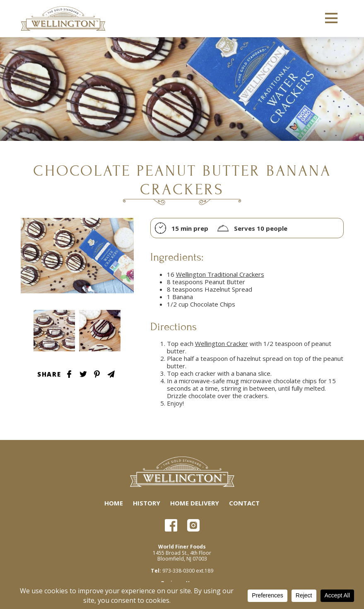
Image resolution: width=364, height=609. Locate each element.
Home (114, 503)
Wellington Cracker (222, 343)
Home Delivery (195, 503)
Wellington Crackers (64, 19)
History (147, 503)
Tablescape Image (54, 331)
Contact (244, 503)
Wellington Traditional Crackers (220, 274)
